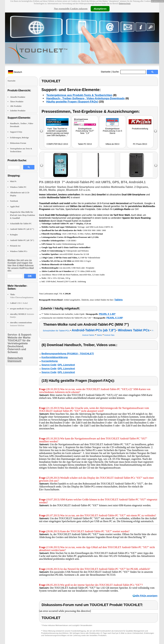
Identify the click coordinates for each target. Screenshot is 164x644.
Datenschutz (125, 4)
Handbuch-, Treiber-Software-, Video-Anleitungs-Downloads (86, 98)
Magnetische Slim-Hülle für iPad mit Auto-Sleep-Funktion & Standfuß (23, 215)
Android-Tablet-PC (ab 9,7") (22, 229)
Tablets (118, 300)
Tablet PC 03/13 (85, 144)
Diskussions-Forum (18, 143)
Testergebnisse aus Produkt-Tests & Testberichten (79, 95)
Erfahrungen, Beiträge (19, 138)
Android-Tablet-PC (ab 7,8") (22, 240)
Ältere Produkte (17, 102)
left (42, 165)
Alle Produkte (16, 106)
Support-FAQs (16, 132)
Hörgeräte (21, 309)
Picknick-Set (15, 246)
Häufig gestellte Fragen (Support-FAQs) (72, 102)
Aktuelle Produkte (18, 97)
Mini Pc (13, 181)
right (156, 165)
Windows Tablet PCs (19, 251)
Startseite (106, 72)
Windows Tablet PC (18, 187)
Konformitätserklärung (55, 357)
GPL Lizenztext (66, 365)
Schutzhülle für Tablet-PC (21, 224)
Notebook (14, 201)
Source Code (49, 365)
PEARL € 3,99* (115, 318)
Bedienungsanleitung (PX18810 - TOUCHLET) (68, 353)
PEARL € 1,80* (107, 314)
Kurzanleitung (50, 361)
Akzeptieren (100, 9)
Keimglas (14, 235)
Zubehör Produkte (18, 111)
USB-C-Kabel (19, 303)
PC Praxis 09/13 (140, 144)
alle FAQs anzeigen (146, 596)
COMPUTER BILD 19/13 (57, 144)
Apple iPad (15, 207)
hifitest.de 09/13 (112, 144)
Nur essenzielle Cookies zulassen (71, 9)
